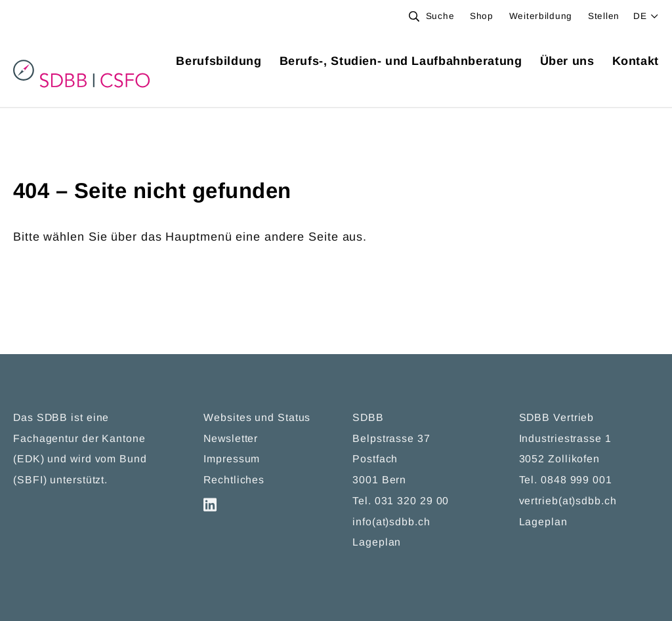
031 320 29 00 (412, 502)
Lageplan (377, 543)
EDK (29, 461)
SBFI (30, 481)
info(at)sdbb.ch (391, 523)
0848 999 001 (577, 481)
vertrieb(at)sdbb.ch (568, 502)
